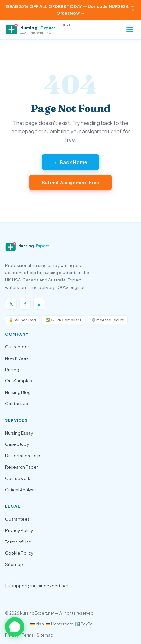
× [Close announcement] (133, 10)
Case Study (17, 444)
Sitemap (14, 564)
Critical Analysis (21, 489)
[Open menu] (130, 29)
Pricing (12, 369)
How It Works (18, 358)
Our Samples (19, 381)
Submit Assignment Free (70, 182)
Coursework (18, 478)
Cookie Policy (19, 553)
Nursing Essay (19, 433)
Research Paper (21, 467)
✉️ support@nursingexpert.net (37, 586)
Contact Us (17, 403)
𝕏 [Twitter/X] (11, 304)
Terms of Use (18, 542)
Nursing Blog (18, 392)
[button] (15, 627)
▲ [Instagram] (39, 304)
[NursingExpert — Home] (40, 29)
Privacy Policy (19, 530)
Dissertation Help (23, 456)
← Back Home (70, 162)
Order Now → (71, 13)
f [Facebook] (25, 304)
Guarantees (17, 347)
